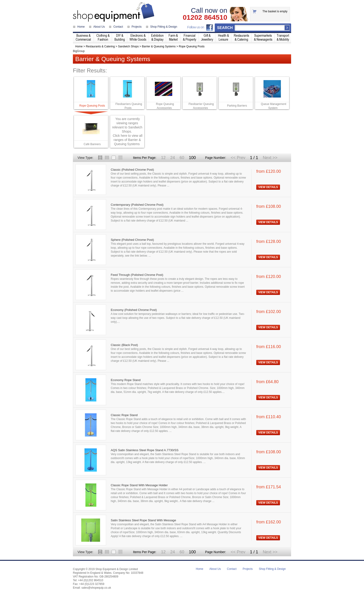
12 (163, 158)
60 (182, 158)
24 (172, 158)
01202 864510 (205, 17)
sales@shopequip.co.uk (96, 588)
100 (192, 158)
